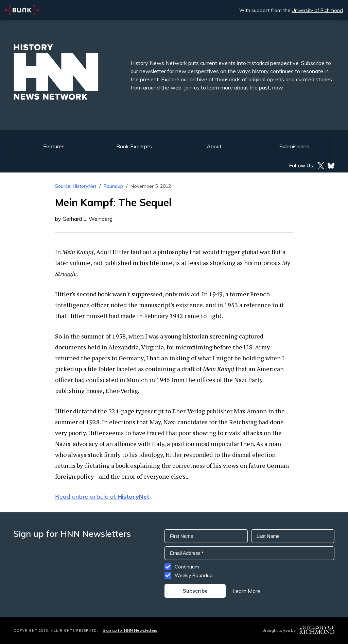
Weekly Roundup (194, 575)
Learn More (246, 591)
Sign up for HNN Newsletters (130, 630)
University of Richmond (317, 10)
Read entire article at (102, 497)
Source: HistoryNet (76, 186)
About (214, 146)
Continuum (187, 567)
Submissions (294, 146)
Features (54, 146)
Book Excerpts (134, 146)
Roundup (113, 186)
